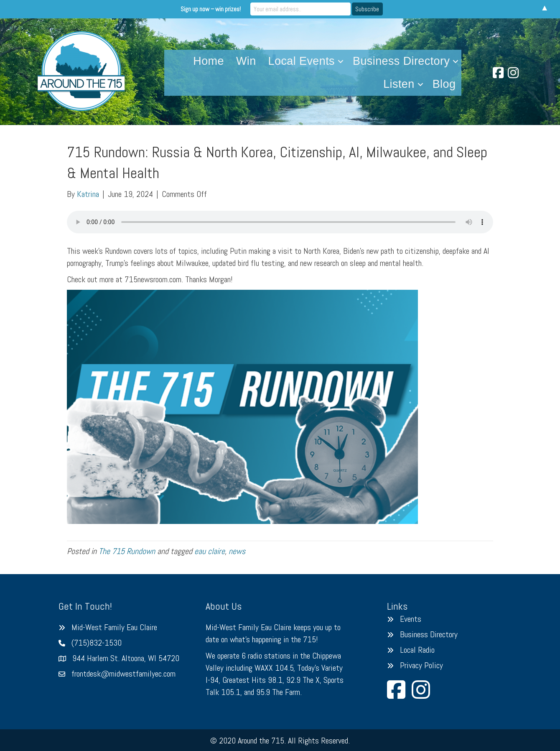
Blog (444, 84)
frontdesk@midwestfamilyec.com (123, 674)
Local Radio (417, 650)
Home (209, 61)
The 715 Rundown (127, 551)
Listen (399, 84)
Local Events (302, 61)
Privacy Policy (421, 665)
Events (411, 619)
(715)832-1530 (97, 643)
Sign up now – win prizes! (211, 9)
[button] (341, 61)
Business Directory (401, 61)
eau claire (210, 551)
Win (246, 61)
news (237, 551)
